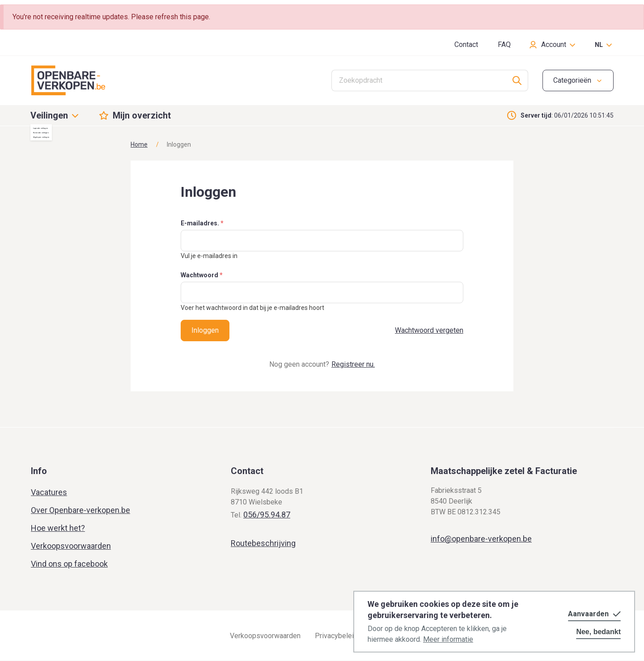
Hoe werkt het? (58, 528)
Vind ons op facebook (69, 564)
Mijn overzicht (142, 115)
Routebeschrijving (263, 543)
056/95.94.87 (267, 515)
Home (139, 144)
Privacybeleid (336, 636)
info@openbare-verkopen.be (481, 539)
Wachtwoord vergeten (429, 330)
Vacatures (49, 492)
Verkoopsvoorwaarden (71, 546)
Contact (466, 44)
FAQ (504, 44)
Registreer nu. (353, 364)
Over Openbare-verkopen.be (80, 510)
